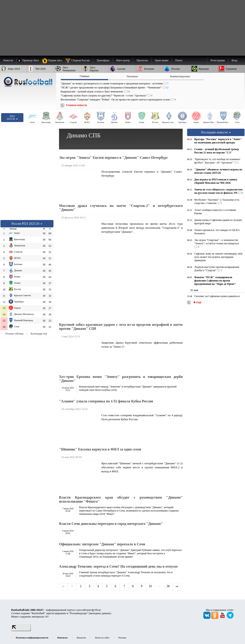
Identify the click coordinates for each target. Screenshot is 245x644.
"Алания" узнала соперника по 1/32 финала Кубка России (106, 401)
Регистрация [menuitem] (218, 60)
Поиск (179, 60)
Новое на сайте (102, 638)
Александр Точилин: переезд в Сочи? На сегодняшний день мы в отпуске (118, 566)
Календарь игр (39, 334)
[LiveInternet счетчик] (21, 630)
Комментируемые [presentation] (180, 76)
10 (150, 586)
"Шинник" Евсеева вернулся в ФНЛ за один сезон (100, 449)
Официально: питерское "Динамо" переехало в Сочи (102, 544)
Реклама (122, 638)
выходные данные (100, 613)
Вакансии (81, 638)
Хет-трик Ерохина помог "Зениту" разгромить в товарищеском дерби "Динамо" (121, 379)
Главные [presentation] (85, 76)
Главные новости (77, 105)
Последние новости (216, 132)
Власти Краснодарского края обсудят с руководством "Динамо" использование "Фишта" (121, 499)
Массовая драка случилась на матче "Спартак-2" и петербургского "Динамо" (121, 208)
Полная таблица (14, 334)
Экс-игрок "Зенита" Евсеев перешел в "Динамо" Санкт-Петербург (113, 158)
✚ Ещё (197, 302)
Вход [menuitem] (234, 60)
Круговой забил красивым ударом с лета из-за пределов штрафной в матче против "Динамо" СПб (121, 327)
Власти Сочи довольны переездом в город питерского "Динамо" (111, 524)
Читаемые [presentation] (132, 76)
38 (168, 586)
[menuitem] (79, 60)
